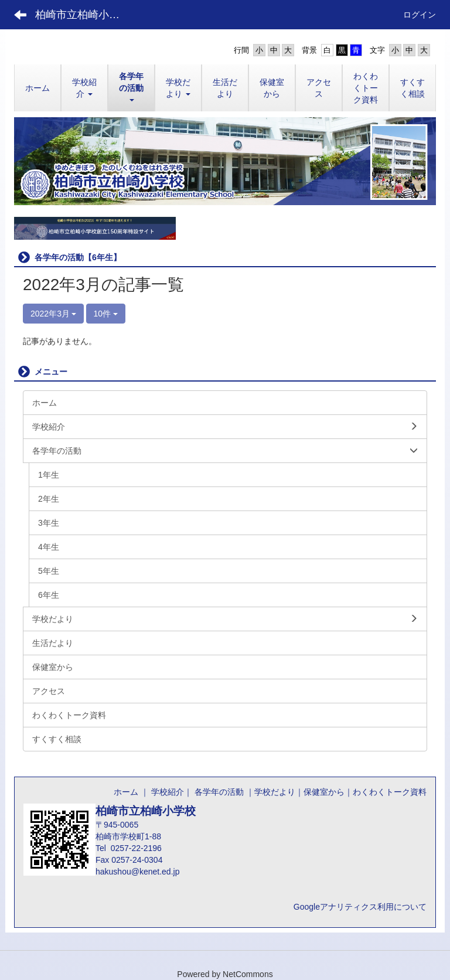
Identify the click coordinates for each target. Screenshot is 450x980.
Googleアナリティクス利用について (360, 907)
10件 (106, 314)
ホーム (126, 792)
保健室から (324, 792)
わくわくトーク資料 (390, 792)
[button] (84, 88)
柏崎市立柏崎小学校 (83, 15)
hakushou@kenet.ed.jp (137, 872)
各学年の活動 (218, 792)
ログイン (420, 15)
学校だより (275, 792)
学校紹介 (168, 792)
